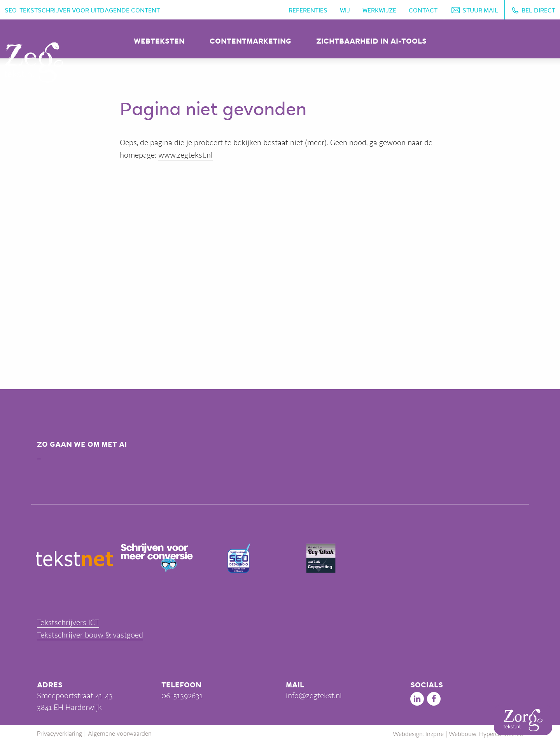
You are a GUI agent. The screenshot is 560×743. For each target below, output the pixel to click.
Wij (345, 11)
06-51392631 (182, 696)
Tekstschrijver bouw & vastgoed (90, 635)
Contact (423, 11)
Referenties (308, 11)
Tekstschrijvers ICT (68, 623)
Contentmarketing (250, 41)
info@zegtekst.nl (314, 696)
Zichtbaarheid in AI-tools (371, 41)
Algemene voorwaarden (120, 734)
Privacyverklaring (59, 734)
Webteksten (159, 41)
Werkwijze (379, 11)
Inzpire (435, 734)
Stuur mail (480, 11)
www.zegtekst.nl (185, 155)
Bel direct (538, 11)
